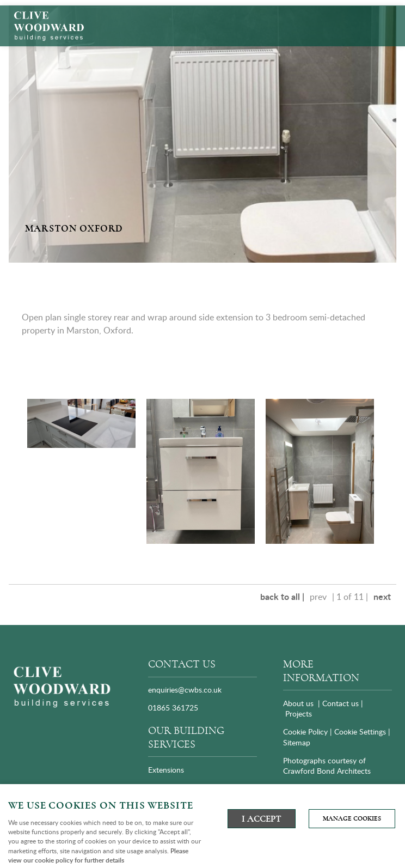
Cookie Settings (360, 732)
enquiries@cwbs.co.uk (185, 690)
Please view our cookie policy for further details (98, 855)
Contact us (340, 703)
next (382, 596)
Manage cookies (352, 819)
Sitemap (298, 742)
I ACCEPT (262, 819)
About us (298, 703)
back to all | (282, 596)
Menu (386, 16)
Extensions (166, 770)
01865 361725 (173, 708)
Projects (299, 714)
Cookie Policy (305, 732)
